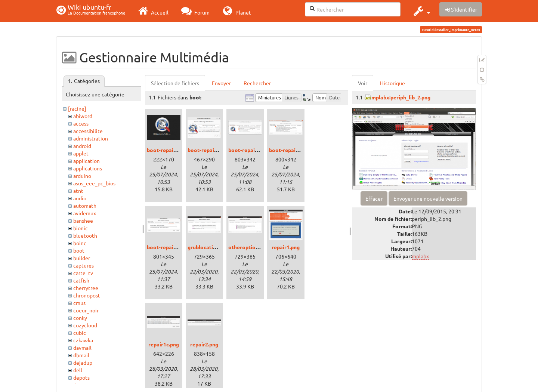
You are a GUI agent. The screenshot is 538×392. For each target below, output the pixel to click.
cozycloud (85, 325)
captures (84, 265)
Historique (392, 83)
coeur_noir (86, 310)
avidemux (85, 213)
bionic (81, 228)
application (86, 161)
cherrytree (86, 288)
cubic (80, 333)
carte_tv (83, 273)
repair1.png (286, 247)
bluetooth (85, 235)
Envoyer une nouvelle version (428, 198)
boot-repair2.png (249, 150)
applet (81, 153)
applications (88, 168)
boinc (80, 243)
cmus (79, 303)
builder (82, 258)
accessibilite (88, 131)
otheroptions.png (250, 247)
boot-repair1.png (208, 150)
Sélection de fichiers (175, 83)
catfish (81, 280)
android (82, 146)
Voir (363, 83)
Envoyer (221, 83)
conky (80, 318)
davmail (82, 348)
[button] (421, 11)
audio (80, 198)
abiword (83, 116)
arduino (82, 176)
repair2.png (204, 344)
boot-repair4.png (168, 247)
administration (91, 138)
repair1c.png (164, 344)
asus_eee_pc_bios (94, 183)
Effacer (374, 198)
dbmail (81, 355)
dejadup (83, 362)
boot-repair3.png (290, 150)
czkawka (83, 340)
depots (81, 377)
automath (85, 206)
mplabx (420, 256)
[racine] (77, 108)
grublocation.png (208, 247)
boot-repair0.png (168, 150)
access (81, 123)
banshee (83, 220)
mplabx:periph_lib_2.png (401, 97)
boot (79, 250)
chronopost (87, 295)
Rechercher (257, 83)
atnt (78, 191)
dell (78, 370)
